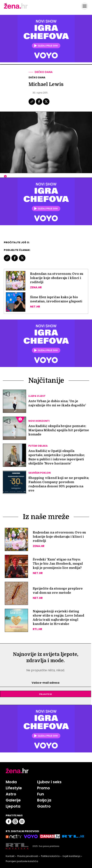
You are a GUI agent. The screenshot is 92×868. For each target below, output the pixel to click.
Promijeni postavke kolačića (22, 861)
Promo (44, 788)
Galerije (13, 800)
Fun (41, 794)
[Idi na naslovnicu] (16, 8)
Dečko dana (44, 72)
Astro (11, 794)
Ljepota (13, 806)
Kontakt (10, 856)
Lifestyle (14, 788)
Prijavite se (46, 694)
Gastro (44, 806)
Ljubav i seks (49, 782)
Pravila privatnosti (28, 856)
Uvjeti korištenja (71, 856)
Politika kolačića (50, 856)
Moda (11, 782)
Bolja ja (44, 800)
